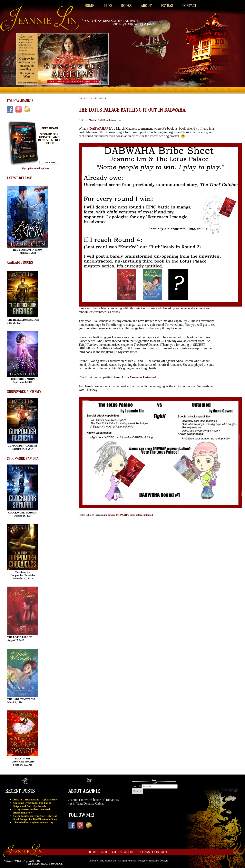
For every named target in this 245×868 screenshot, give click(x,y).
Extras (167, 6)
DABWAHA (98, 128)
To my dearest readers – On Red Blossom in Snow (32, 811)
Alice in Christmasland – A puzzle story (36, 800)
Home (89, 6)
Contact (189, 6)
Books (126, 6)
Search (136, 786)
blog (90, 515)
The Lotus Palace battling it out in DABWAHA (132, 110)
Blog (108, 6)
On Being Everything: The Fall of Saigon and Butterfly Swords (32, 804)
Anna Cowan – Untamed (138, 377)
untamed (148, 515)
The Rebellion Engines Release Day (33, 822)
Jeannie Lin (115, 120)
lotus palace (136, 515)
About (146, 6)
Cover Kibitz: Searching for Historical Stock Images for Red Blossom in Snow (35, 817)
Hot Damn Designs (158, 861)
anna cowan (109, 515)
